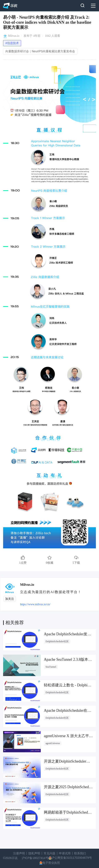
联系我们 (80, 853)
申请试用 (65, 853)
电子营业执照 (51, 863)
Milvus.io (14, 36)
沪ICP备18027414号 (35, 858)
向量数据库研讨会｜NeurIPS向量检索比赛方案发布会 (40, 51)
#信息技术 (12, 43)
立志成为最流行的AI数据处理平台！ (51, 592)
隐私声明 (34, 853)
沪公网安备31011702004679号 (72, 858)
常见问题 (49, 853)
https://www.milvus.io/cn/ (35, 604)
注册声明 (19, 853)
